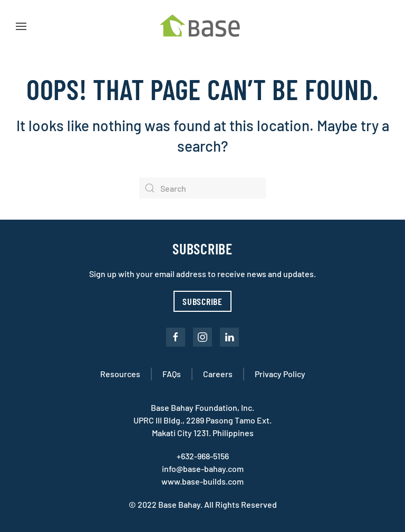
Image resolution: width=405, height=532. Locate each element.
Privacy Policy (280, 374)
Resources (120, 374)
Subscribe (202, 301)
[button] (21, 26)
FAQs (172, 374)
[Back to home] (202, 26)
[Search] (202, 188)
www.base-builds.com (202, 481)
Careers (218, 374)
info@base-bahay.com (203, 469)
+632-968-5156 (203, 456)
